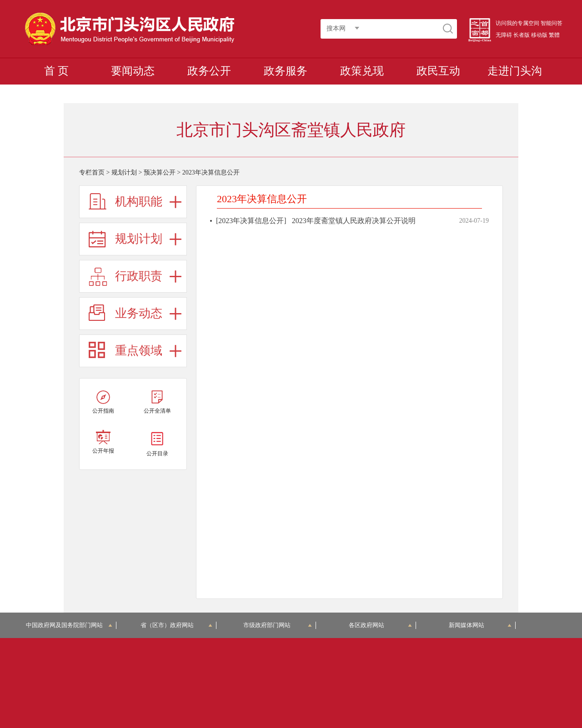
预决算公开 (160, 172)
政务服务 (286, 71)
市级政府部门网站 (278, 625)
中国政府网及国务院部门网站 (69, 625)
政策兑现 (362, 71)
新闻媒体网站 (480, 625)
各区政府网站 (380, 625)
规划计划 (124, 172)
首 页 (56, 71)
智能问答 (552, 23)
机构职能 (139, 202)
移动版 (539, 35)
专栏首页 (92, 172)
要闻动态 (133, 71)
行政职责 (139, 276)
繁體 (554, 35)
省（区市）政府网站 (176, 625)
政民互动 (438, 71)
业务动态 (139, 313)
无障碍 (504, 35)
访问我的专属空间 (517, 23)
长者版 (522, 35)
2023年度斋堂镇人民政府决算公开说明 (354, 221)
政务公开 (209, 71)
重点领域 (139, 351)
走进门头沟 (515, 71)
